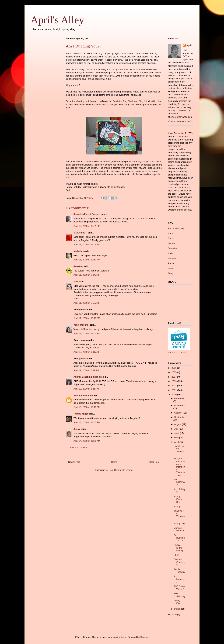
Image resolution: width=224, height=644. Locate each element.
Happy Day (179, 523)
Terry (171, 273)
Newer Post (74, 462)
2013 (174, 381)
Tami (170, 268)
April (189, 45)
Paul (76, 282)
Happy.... (178, 506)
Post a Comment (78, 447)
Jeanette (172, 248)
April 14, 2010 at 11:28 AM (87, 441)
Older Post (154, 462)
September (180, 417)
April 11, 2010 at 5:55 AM (86, 303)
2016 (174, 368)
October (179, 413)
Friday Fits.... (178, 602)
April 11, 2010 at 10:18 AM (87, 318)
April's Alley (57, 20)
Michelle (78, 251)
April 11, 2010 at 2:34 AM (86, 275)
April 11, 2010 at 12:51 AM (87, 260)
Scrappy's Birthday (118, 69)
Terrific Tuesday (179, 571)
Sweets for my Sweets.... (179, 450)
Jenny (77, 429)
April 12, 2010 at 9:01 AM (86, 352)
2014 (174, 377)
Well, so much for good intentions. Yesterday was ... (179, 467)
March (178, 609)
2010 (174, 395)
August (178, 424)
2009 (174, 614)
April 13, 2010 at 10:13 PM (87, 407)
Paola (171, 263)
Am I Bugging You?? (179, 538)
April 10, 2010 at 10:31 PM (87, 226)
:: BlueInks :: (80, 233)
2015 (174, 372)
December (180, 398)
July (177, 429)
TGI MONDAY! (179, 482)
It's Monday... (180, 579)
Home (114, 462)
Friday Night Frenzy (178, 548)
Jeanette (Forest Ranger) (87, 214)
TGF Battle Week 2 (179, 588)
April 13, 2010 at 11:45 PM (87, 422)
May (177, 438)
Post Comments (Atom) (121, 470)
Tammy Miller (81, 414)
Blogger (144, 637)
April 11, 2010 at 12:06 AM (87, 244)
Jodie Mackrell (81, 325)
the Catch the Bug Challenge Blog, (126, 101)
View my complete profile (181, 121)
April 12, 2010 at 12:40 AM (87, 333)
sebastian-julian (118, 637)
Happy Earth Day (178, 499)
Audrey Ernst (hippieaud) (87, 377)
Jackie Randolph (83, 395)
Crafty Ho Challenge (179, 562)
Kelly (170, 253)
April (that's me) (176, 228)
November (180, 406)
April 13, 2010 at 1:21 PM (86, 389)
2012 (174, 386)
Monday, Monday (179, 529)
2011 (174, 390)
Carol (171, 238)
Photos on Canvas (177, 352)
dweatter (78, 266)
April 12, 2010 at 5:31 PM (86, 370)
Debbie (172, 243)
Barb (170, 233)
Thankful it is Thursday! (179, 515)
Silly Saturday (179, 595)
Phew (176, 555)
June (177, 433)
